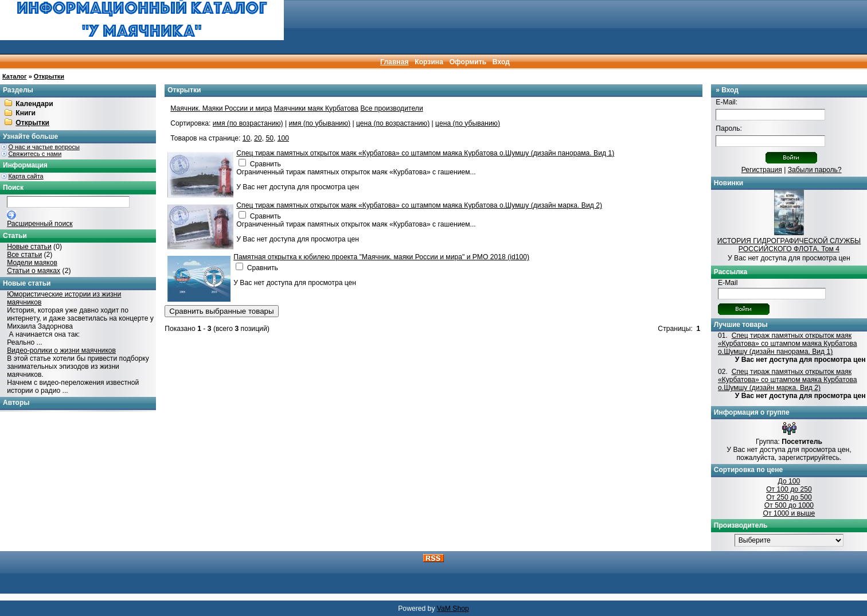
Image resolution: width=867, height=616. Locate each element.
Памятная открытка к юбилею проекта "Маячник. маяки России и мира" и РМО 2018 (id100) (381, 257)
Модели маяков (32, 263)
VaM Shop (453, 609)
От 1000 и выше (789, 513)
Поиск (13, 188)
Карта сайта (26, 176)
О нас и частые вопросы (44, 147)
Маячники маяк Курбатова (317, 108)
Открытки (49, 76)
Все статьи (24, 255)
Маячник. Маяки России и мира (221, 108)
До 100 (789, 481)
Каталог (15, 76)
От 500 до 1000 (789, 505)
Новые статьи (29, 247)
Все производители (392, 108)
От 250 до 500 (789, 497)
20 (258, 138)
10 (247, 138)
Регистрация (762, 170)
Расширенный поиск (40, 224)
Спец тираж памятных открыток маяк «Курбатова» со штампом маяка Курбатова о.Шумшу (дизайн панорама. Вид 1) (425, 153)
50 (270, 138)
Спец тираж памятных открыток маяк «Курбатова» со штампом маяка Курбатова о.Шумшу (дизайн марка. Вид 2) (419, 205)
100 (283, 138)
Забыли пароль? (815, 170)
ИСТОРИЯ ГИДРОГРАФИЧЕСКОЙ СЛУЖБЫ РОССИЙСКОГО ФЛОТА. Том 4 (789, 245)
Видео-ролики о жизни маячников (61, 350)
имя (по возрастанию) (248, 123)
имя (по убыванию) (320, 123)
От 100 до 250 (789, 489)
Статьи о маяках (34, 271)
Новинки (729, 183)
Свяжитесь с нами (35, 154)
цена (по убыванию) (468, 123)
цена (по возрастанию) (393, 123)
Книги (26, 114)
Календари (34, 104)
